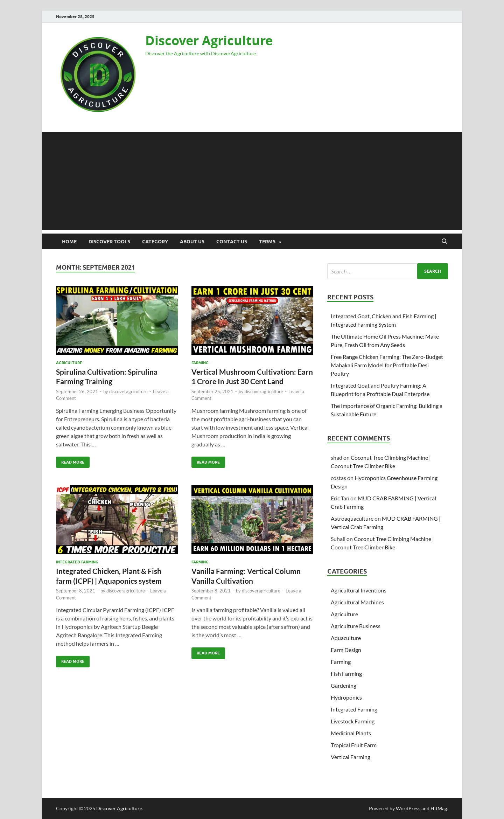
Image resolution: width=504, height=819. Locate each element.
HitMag (439, 808)
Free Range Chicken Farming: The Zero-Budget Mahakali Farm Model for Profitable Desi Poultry (387, 365)
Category (155, 242)
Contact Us (232, 242)
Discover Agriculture (209, 40)
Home (69, 242)
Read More (70, 461)
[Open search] (444, 242)
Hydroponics (346, 697)
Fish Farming (346, 674)
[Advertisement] (252, 181)
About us (192, 242)
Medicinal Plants (351, 733)
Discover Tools (109, 242)
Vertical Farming (351, 757)
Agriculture (69, 363)
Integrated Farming (77, 562)
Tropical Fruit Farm (354, 745)
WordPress (408, 808)
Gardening (344, 685)
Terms (267, 242)
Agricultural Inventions (359, 590)
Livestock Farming (353, 721)
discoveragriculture (128, 391)
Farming (200, 363)
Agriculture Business (356, 626)
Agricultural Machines (357, 602)
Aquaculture (346, 638)
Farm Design (346, 650)
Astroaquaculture (352, 518)
